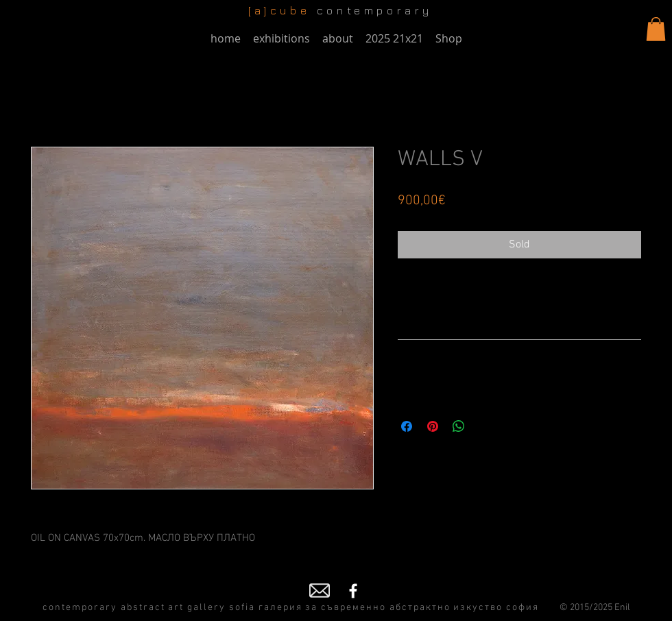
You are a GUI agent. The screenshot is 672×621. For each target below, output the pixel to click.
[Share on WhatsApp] (459, 426)
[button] (656, 29)
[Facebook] (353, 591)
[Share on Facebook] (407, 426)
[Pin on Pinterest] (433, 426)
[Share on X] (485, 426)
